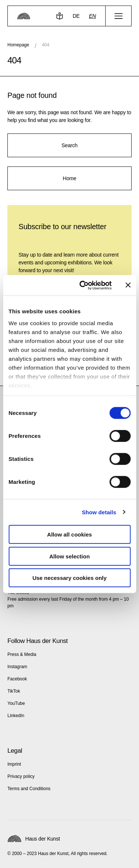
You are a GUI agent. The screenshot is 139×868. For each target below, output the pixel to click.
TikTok (14, 691)
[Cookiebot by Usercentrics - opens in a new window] (83, 285)
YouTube (16, 703)
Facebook (17, 679)
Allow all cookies (69, 534)
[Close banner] (128, 285)
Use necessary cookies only (69, 578)
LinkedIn (16, 716)
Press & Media (22, 654)
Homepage (18, 45)
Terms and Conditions (29, 789)
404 (46, 45)
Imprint (14, 764)
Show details (99, 512)
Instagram (17, 667)
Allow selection (69, 556)
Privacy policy (21, 776)
